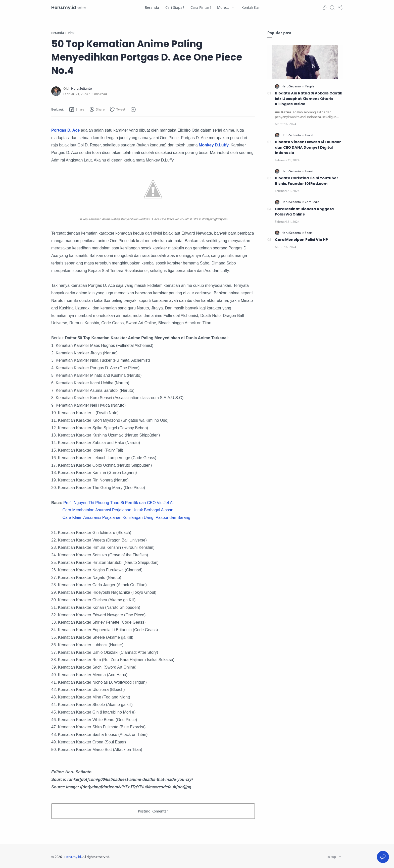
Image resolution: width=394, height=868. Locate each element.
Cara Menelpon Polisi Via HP (301, 240)
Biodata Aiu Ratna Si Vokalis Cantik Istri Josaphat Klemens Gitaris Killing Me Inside (309, 99)
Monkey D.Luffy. (214, 145)
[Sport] (309, 233)
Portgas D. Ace (66, 130)
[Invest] (309, 135)
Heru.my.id (64, 7)
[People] (310, 86)
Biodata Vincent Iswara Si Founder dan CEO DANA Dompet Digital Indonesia (308, 147)
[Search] (332, 8)
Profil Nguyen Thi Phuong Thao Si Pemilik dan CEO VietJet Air (119, 503)
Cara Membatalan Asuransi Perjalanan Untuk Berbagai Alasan (118, 510)
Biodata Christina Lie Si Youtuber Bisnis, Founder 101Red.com (307, 181)
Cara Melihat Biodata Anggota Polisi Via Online (304, 212)
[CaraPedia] (312, 202)
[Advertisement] (305, 338)
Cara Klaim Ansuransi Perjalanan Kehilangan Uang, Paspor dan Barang (126, 518)
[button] (324, 8)
